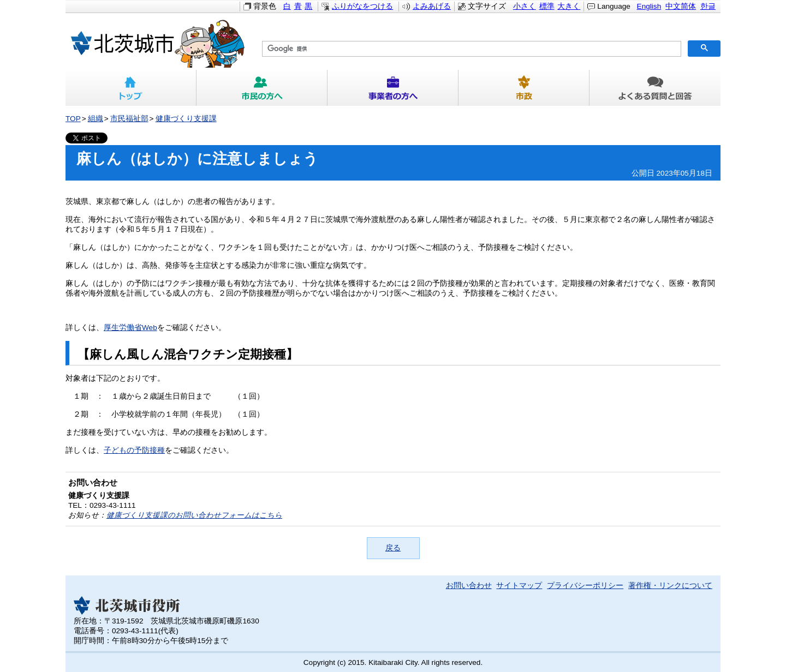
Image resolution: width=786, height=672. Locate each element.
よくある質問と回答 (655, 88)
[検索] (471, 49)
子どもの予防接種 (134, 450)
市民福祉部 (129, 119)
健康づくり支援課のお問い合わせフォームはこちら (194, 515)
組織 (96, 119)
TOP (73, 119)
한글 (708, 6)
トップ (131, 88)
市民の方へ (262, 88)
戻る (393, 548)
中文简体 (681, 6)
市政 (524, 88)
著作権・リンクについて (670, 586)
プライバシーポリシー (585, 586)
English (649, 6)
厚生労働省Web (130, 328)
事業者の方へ (393, 88)
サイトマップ (519, 586)
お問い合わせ (469, 586)
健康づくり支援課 (186, 119)
